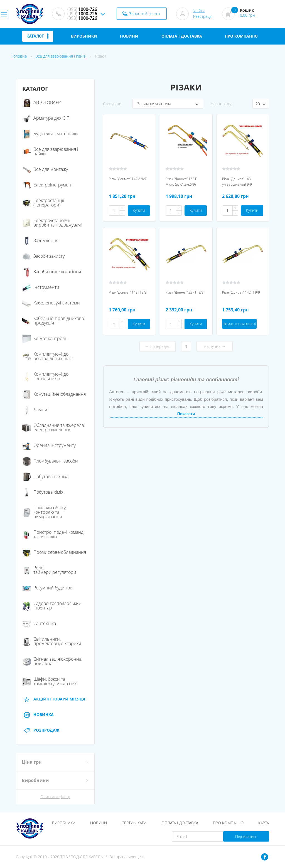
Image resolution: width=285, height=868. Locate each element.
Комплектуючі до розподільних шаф (47, 356)
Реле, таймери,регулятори (49, 570)
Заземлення (40, 240)
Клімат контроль (45, 338)
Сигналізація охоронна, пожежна (52, 661)
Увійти (199, 11)
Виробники (64, 823)
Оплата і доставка (180, 823)
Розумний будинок (47, 588)
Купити (139, 210)
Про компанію (228, 823)
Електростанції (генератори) (43, 203)
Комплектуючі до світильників (45, 376)
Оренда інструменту (49, 445)
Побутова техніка (45, 476)
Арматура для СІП (46, 118)
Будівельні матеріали (50, 134)
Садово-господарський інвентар (52, 606)
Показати (186, 414)
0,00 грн (247, 15)
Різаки (100, 56)
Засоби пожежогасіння (52, 272)
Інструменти (41, 287)
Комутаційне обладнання (54, 394)
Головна (19, 56)
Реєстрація (203, 16)
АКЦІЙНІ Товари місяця (54, 699)
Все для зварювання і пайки (61, 56)
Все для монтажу (45, 169)
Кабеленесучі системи (51, 303)
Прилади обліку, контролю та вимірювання (44, 512)
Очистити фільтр (55, 797)
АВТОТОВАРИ (42, 102)
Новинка (38, 715)
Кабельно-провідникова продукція (53, 321)
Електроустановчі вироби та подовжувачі (52, 223)
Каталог (38, 36)
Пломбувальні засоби (50, 461)
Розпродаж (41, 730)
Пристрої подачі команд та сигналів (53, 534)
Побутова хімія (43, 492)
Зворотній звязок (145, 13)
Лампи (35, 410)
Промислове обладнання (54, 552)
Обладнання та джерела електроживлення (53, 427)
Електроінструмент (48, 185)
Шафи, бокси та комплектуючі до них (50, 681)
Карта (264, 823)
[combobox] (168, 104)
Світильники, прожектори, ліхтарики (52, 641)
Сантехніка (39, 623)
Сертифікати (134, 823)
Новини (99, 823)
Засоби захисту (43, 256)
